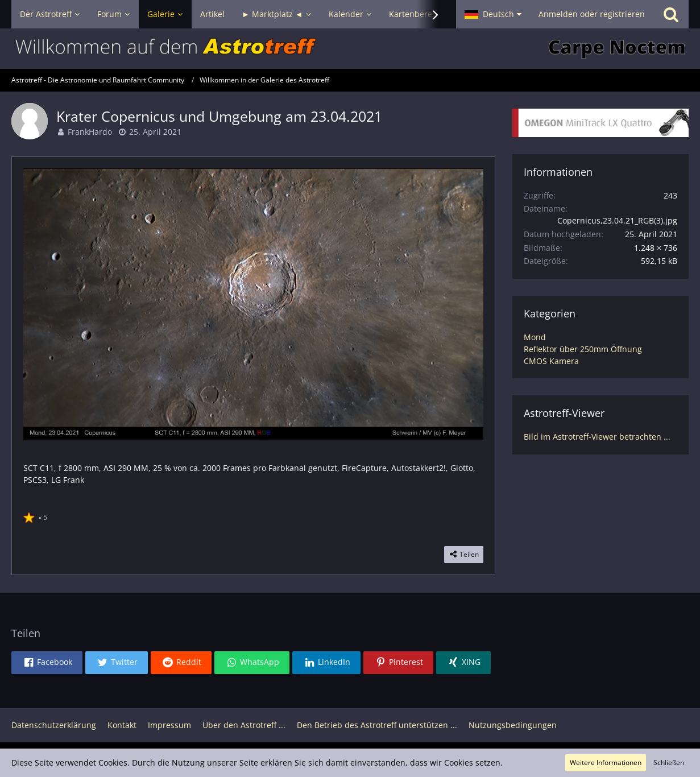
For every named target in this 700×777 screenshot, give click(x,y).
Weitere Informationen (606, 762)
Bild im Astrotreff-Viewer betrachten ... (597, 437)
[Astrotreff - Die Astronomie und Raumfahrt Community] (350, 49)
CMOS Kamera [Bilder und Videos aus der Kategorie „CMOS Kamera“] (551, 361)
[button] (493, 14)
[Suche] (671, 14)
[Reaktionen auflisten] (37, 516)
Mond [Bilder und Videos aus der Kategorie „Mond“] (535, 337)
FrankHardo (90, 132)
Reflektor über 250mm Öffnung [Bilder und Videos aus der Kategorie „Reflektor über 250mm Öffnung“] (583, 349)
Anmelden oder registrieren (592, 14)
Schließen (669, 762)
